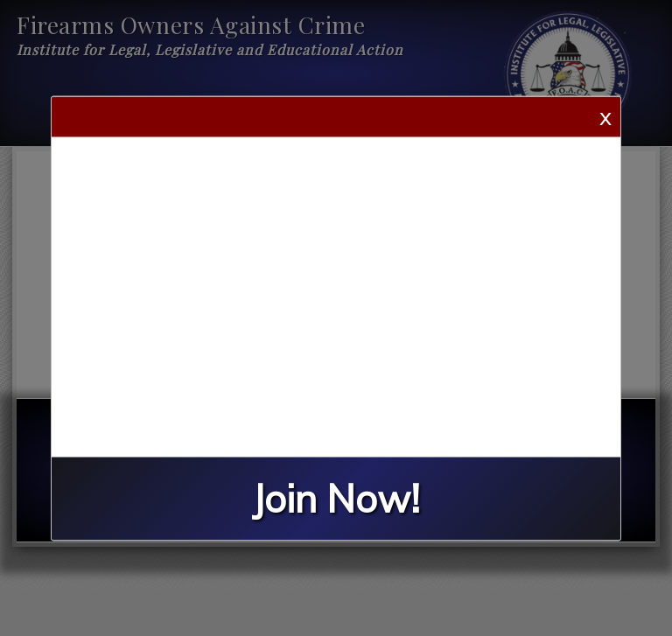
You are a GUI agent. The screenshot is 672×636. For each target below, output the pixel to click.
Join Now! (336, 498)
